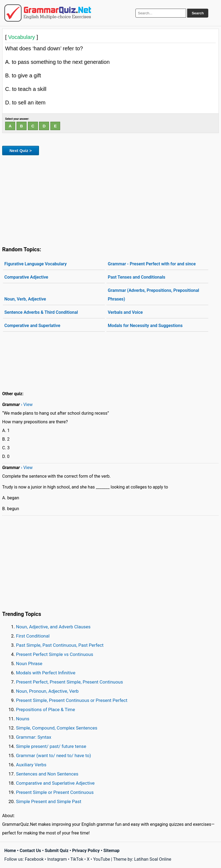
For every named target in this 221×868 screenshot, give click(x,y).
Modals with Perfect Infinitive (46, 673)
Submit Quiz (57, 851)
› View (27, 405)
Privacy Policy (86, 851)
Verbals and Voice (125, 312)
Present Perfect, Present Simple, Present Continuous (69, 682)
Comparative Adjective (26, 277)
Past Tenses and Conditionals (136, 277)
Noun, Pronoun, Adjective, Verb (47, 691)
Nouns (23, 719)
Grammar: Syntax (34, 737)
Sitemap (112, 851)
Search (198, 13)
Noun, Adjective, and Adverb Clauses (53, 627)
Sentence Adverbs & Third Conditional (41, 312)
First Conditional (33, 636)
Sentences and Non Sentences (47, 774)
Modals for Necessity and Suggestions (145, 326)
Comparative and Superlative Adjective (55, 783)
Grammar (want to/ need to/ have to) (53, 755)
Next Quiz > (21, 151)
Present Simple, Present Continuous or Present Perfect (72, 700)
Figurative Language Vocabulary (35, 264)
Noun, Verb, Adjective (25, 299)
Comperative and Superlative (32, 326)
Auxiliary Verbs (31, 765)
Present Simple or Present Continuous (55, 792)
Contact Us (30, 851)
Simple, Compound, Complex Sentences (57, 728)
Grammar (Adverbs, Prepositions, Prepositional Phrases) (153, 295)
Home (10, 851)
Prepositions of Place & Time (45, 709)
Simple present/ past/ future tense (51, 746)
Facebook (34, 859)
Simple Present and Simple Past (49, 801)
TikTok (77, 859)
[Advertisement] (110, 200)
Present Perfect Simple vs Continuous (55, 654)
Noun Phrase (29, 664)
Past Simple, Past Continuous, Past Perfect (60, 645)
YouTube (102, 859)
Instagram (57, 859)
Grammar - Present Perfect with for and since (152, 264)
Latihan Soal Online (153, 859)
